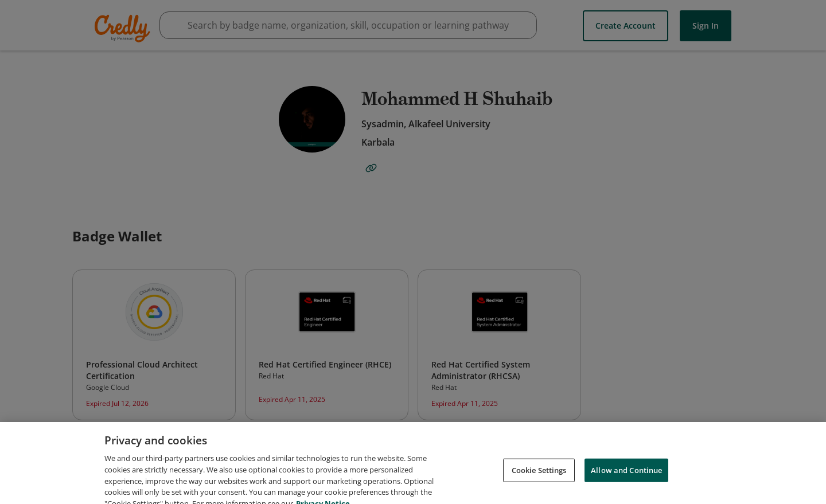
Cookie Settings (539, 479)
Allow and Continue (626, 479)
